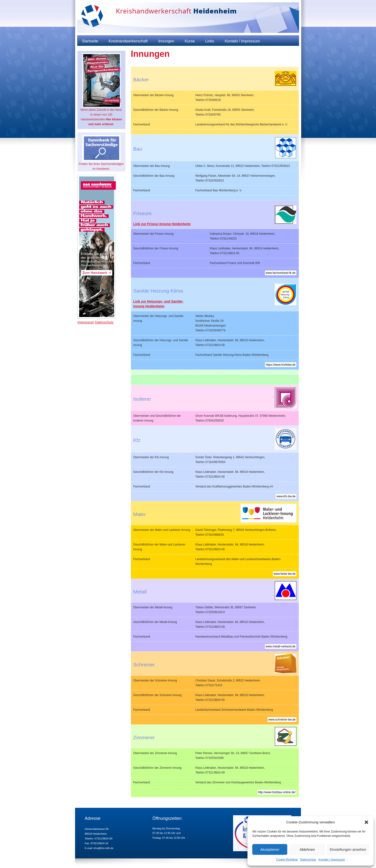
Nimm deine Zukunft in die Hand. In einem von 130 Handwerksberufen (101, 90)
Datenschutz (308, 860)
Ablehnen (307, 849)
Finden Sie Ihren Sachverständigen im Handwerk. (101, 153)
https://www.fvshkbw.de (281, 365)
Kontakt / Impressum (332, 860)
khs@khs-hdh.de (103, 848)
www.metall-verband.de (281, 646)
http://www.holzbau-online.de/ (277, 792)
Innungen (166, 41)
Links (210, 41)
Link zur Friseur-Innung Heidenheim (162, 224)
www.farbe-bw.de (285, 574)
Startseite (90, 41)
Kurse (190, 41)
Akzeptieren (270, 849)
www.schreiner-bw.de (282, 720)
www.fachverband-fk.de (281, 273)
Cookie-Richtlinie (287, 860)
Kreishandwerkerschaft (128, 41)
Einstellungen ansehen (348, 849)
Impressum (86, 322)
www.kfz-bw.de (286, 496)
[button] (366, 822)
